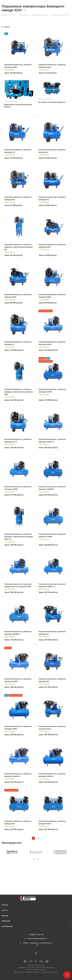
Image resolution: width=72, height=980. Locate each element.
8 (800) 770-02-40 (36, 935)
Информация (7, 926)
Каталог (5, 905)
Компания (6, 921)
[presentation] (34, 117)
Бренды (5, 916)
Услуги (5, 910)
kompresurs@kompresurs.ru (37, 938)
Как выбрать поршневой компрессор (52, 102)
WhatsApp (36, 953)
